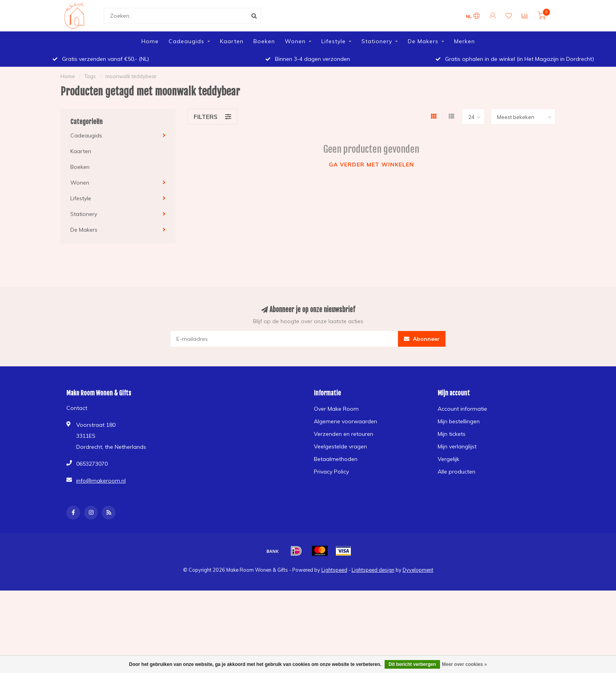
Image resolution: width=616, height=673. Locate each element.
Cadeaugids (186, 41)
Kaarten (232, 41)
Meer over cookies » (465, 664)
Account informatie (462, 409)
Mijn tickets (452, 434)
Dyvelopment (418, 570)
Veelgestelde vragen (340, 446)
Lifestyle (334, 41)
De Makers (423, 41)
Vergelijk (448, 459)
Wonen (295, 41)
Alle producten (456, 472)
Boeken (264, 41)
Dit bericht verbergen (412, 664)
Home (150, 41)
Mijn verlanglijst (457, 446)
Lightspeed (334, 570)
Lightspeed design (373, 570)
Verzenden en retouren (344, 434)
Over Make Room (336, 409)
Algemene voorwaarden (346, 421)
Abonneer (422, 339)
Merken (465, 41)
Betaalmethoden (336, 459)
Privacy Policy (331, 472)
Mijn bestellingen (459, 421)
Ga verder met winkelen (371, 165)
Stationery (377, 41)
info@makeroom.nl (101, 481)
